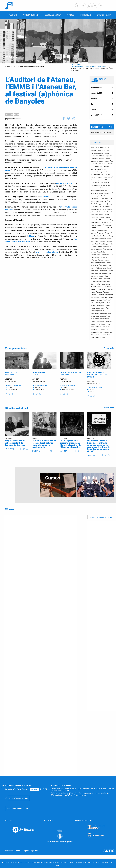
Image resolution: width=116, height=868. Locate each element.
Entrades (78, 64)
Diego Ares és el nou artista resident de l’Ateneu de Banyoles (15, 450)
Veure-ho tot (109, 348)
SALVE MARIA (39, 379)
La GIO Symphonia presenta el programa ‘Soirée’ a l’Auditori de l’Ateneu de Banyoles (70, 451)
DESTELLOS (11, 379)
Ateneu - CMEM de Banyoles (101, 525)
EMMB (17, 115)
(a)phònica (9, 119)
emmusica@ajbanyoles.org (18, 815)
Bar (92, 104)
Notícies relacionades (19, 415)
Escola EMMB (96, 115)
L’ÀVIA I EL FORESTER (70, 379)
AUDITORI (9, 115)
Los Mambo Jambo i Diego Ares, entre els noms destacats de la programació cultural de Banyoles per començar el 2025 (99, 453)
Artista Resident (97, 88)
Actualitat (13, 57)
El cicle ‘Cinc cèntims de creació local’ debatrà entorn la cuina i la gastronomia (44, 451)
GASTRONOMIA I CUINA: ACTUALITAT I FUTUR (98, 381)
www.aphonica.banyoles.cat (47, 252)
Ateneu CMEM (96, 93)
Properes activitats (18, 348)
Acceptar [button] (105, 862)
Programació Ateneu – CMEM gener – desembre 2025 (88, 66)
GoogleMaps (34, 796)
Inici (72, 64)
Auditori (18, 119)
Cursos (93, 109)
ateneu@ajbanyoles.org (19, 805)
